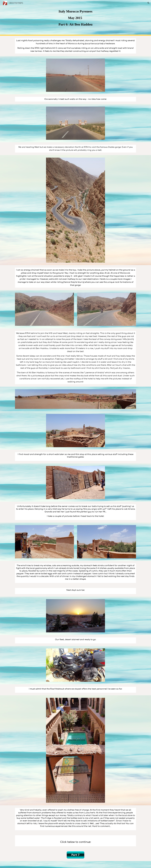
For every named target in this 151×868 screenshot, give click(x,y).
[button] (148, 3)
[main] (75, 18)
